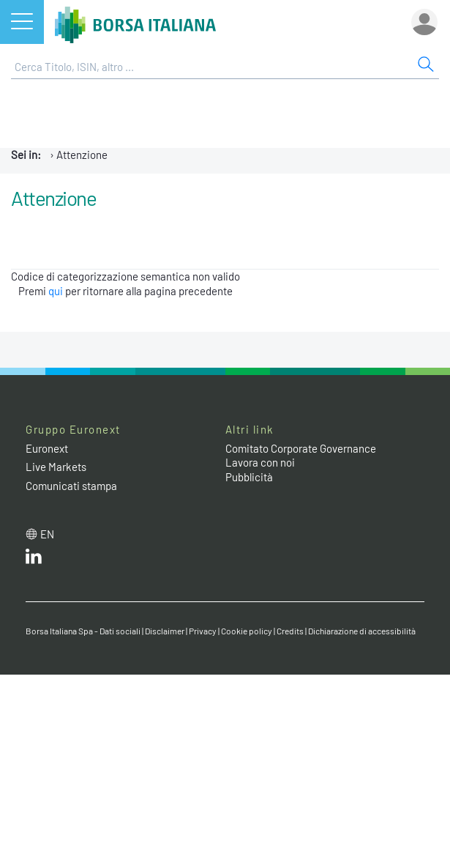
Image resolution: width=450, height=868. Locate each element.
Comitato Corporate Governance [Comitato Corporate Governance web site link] (301, 448)
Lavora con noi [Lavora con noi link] (260, 462)
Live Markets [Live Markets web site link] (56, 467)
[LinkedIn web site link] (34, 560)
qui (56, 291)
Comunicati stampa (71, 486)
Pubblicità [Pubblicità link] (249, 477)
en (47, 534)
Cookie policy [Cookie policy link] (247, 631)
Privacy (203, 631)
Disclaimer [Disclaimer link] (165, 631)
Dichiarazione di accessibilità (362, 631)
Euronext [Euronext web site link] (47, 448)
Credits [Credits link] (290, 631)
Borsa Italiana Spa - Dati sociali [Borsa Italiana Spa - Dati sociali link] (83, 631)
